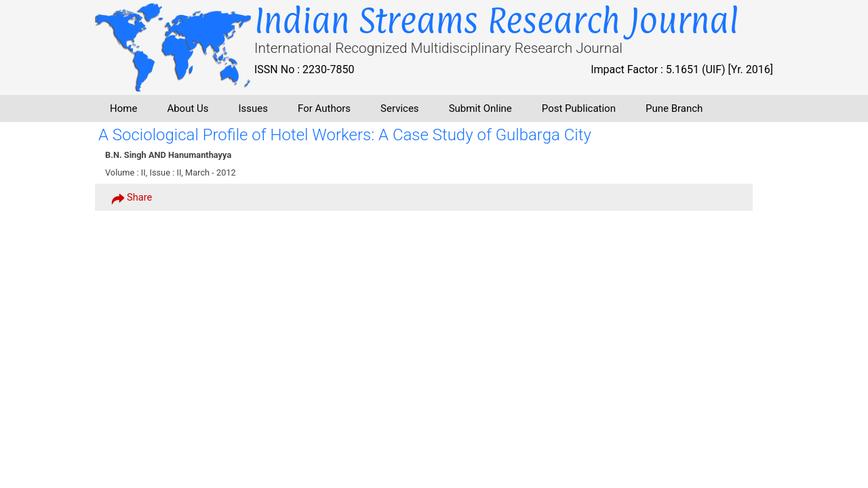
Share (132, 198)
